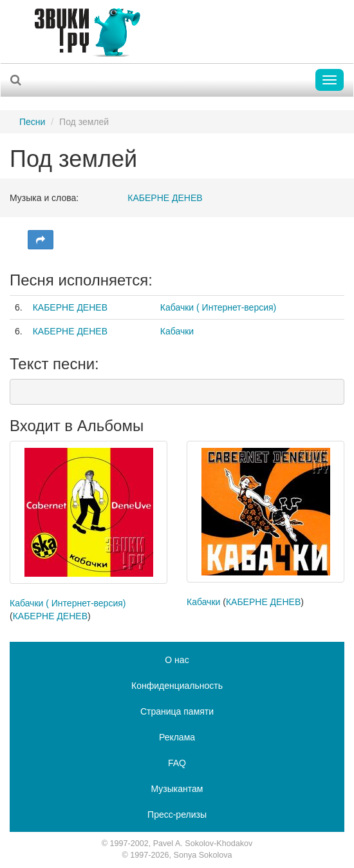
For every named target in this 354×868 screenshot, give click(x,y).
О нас (177, 660)
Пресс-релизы (177, 815)
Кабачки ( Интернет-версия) (218, 307)
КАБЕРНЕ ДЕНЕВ (165, 198)
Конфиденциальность (177, 686)
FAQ (177, 763)
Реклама (177, 737)
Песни (32, 122)
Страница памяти (177, 711)
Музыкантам (177, 789)
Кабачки (177, 331)
